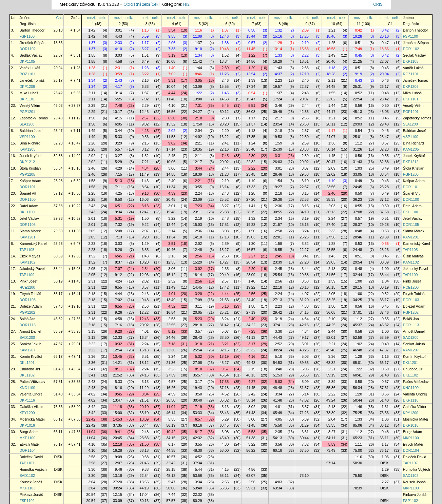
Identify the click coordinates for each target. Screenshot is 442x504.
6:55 (145, 250)
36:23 (358, 199)
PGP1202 (27, 312)
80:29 (198, 501)
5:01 (305, 344)
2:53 (172, 319)
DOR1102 (27, 49)
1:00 (385, 269)
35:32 (251, 350)
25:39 (278, 149)
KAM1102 (27, 262)
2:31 (119, 68)
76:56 (58, 407)
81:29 (304, 425)
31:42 (224, 325)
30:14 (331, 149)
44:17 (331, 112)
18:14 (198, 275)
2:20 (225, 131)
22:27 (304, 250)
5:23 (199, 319)
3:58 (305, 281)
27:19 (251, 312)
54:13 (278, 438)
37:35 (118, 425)
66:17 (58, 356)
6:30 (172, 118)
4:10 (119, 49)
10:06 (171, 162)
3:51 (172, 244)
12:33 (171, 262)
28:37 (358, 225)
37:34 (198, 463)
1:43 (279, 68)
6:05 (119, 124)
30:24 (118, 488)
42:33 (304, 112)
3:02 (199, 269)
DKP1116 (27, 400)
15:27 (224, 250)
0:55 (385, 156)
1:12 (358, 143)
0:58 (252, 30)
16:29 (278, 61)
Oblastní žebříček (141, 4)
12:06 (144, 275)
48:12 (171, 476)
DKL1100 (27, 212)
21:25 (358, 61)
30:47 (331, 162)
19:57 (278, 86)
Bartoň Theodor (32, 30)
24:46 (171, 337)
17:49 (358, 49)
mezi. (91, 18)
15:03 (198, 225)
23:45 (251, 174)
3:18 (199, 344)
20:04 (58, 68)
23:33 (144, 438)
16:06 (144, 199)
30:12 (224, 112)
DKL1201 (27, 363)
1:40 (172, 68)
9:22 (145, 225)
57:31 (58, 382)
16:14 (224, 187)
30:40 (198, 400)
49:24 (331, 400)
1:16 (145, 30)
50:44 (358, 400)
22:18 (278, 287)
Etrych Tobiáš (30, 294)
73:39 (331, 413)
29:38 (278, 199)
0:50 (385, 105)
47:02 (304, 400)
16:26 (171, 388)
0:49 (385, 168)
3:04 (92, 482)
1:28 (92, 68)
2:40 (305, 80)
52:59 (358, 337)
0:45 (358, 55)
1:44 (199, 68)
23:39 (278, 262)
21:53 (224, 300)
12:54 (251, 74)
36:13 (331, 212)
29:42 (278, 312)
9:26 (119, 312)
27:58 (331, 237)
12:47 (144, 212)
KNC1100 (27, 388)
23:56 (331, 187)
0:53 (385, 231)
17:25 (304, 36)
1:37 (225, 30)
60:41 (358, 375)
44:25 (331, 325)
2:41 (225, 143)
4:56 (252, 469)
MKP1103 (27, 488)
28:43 (198, 337)
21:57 (278, 225)
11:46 (171, 99)
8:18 (199, 369)
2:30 (225, 118)
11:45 (251, 49)
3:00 (252, 419)
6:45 (119, 256)
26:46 (278, 174)
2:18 (199, 118)
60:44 (304, 438)
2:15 (145, 143)
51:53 (278, 375)
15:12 (171, 275)
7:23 (199, 206)
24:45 (358, 187)
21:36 (171, 363)
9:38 (145, 457)
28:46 (358, 237)
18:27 (224, 262)
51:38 (251, 438)
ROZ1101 (27, 74)
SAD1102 (27, 476)
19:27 (278, 187)
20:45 (171, 199)
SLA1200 (27, 124)
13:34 (224, 61)
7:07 (119, 269)
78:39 (358, 488)
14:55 (171, 174)
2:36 (279, 206)
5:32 (199, 356)
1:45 (225, 93)
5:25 (119, 99)
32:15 (224, 350)
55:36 (331, 388)
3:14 (119, 93)
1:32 (279, 30)
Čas (59, 18)
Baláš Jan (27, 319)
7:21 (145, 162)
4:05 (279, 419)
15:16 (278, 36)
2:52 (172, 281)
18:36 (58, 43)
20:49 (224, 275)
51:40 (58, 394)
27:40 (331, 225)
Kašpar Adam (30, 181)
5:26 (119, 250)
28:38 (304, 149)
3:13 (145, 206)
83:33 (331, 425)
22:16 (224, 149)
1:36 (332, 143)
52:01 (331, 337)
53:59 (58, 331)
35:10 (144, 413)
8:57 (145, 287)
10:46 (171, 250)
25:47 (58, 131)
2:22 (305, 55)
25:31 (358, 86)
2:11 (332, 80)
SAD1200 (27, 337)
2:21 (199, 143)
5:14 (305, 394)
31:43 (358, 162)
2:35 (225, 269)
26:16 (304, 287)
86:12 (58, 419)
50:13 (144, 501)
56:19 (171, 425)
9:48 (145, 300)
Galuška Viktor (31, 407)
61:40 (58, 369)
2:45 (172, 156)
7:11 (119, 187)
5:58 (252, 432)
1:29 (279, 43)
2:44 (305, 105)
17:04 (144, 495)
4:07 (305, 294)
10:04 (171, 86)
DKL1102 (27, 375)
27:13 (278, 300)
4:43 (119, 36)
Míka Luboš (29, 93)
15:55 (224, 86)
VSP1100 (27, 137)
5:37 (305, 407)
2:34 (279, 218)
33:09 (118, 501)
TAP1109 (27, 275)
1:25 (332, 43)
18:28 (331, 74)
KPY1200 (27, 413)
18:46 (331, 36)
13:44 (251, 36)
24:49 (251, 300)
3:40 (279, 369)
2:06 (172, 43)
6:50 (119, 199)
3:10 (305, 181)
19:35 (198, 149)
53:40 (198, 488)
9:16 (145, 193)
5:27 (145, 49)
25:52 (224, 199)
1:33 (279, 55)
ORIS (378, 4)
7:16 (119, 325)
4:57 (172, 382)
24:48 (331, 86)
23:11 (198, 212)
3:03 (119, 55)
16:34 (144, 337)
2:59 (305, 143)
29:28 (58, 218)
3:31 (172, 80)
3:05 (199, 80)
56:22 (251, 450)
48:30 (198, 450)
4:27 (252, 382)
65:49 (278, 413)
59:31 (251, 488)
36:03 (251, 112)
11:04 (171, 407)
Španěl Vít (28, 193)
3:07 (305, 168)
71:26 (304, 413)
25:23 (58, 244)
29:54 (358, 262)
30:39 (58, 256)
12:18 (118, 444)
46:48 (358, 350)
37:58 (58, 206)
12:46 (224, 36)
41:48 (278, 400)
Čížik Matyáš (30, 256)
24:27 (198, 112)
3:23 (172, 369)
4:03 (279, 482)
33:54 (58, 168)
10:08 (171, 61)
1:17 (145, 43)
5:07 (225, 331)
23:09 (198, 199)
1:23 (145, 68)
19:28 (358, 36)
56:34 (358, 388)
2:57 (145, 118)
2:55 (225, 482)
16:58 (331, 49)
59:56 (304, 363)
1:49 (332, 55)
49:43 (251, 363)
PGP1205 (27, 174)
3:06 (172, 168)
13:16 (118, 476)
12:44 (171, 225)
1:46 (358, 407)
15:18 (144, 350)
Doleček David (31, 457)
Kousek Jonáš (31, 482)
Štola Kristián (30, 168)
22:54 (358, 99)
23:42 (58, 93)
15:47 (251, 99)
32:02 (331, 174)
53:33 (198, 413)
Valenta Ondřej (31, 394)
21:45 (144, 463)
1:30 (252, 244)
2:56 (305, 118)
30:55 (278, 212)
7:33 (172, 49)
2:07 (145, 231)
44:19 (144, 488)
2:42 (252, 394)
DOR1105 (27, 225)
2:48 (225, 218)
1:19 (252, 181)
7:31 (199, 105)
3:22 (172, 218)
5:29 (119, 162)
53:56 (198, 476)
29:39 (58, 231)
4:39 (172, 193)
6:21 (225, 344)
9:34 (119, 212)
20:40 (331, 61)
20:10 (58, 30)
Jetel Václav (29, 218)
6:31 (305, 432)
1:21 (332, 30)
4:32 (172, 306)
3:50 (199, 394)
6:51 (119, 206)
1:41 (252, 206)
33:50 (224, 337)
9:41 (119, 432)
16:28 (118, 450)
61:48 (251, 413)
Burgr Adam (29, 432)
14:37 (278, 74)
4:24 (119, 281)
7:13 (119, 237)
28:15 (331, 287)
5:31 (119, 218)
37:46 (58, 306)
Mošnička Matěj (32, 419)
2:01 (92, 218)
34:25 (358, 300)
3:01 (119, 30)
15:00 (118, 413)
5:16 (225, 306)
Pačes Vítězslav (32, 382)
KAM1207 (27, 350)
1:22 (252, 55)
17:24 (278, 99)
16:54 (171, 312)
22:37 (304, 86)
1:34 (199, 55)
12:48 (198, 250)
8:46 (199, 74)
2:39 (225, 68)
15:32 (171, 124)
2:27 (252, 256)
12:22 (144, 312)
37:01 (358, 312)
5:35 (172, 419)
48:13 (251, 375)
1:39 (252, 80)
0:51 (358, 43)
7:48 (119, 105)
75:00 (358, 450)
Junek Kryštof (30, 156)
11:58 (171, 137)
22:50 (304, 137)
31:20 (304, 300)
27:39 (171, 375)
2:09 (305, 30)
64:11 (331, 438)
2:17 (279, 118)
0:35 (385, 244)
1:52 (225, 55)
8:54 (145, 187)
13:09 (198, 86)
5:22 (145, 74)
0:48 (385, 93)
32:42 (171, 463)
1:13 (252, 131)
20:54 (251, 262)
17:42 (224, 287)
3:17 (252, 344)
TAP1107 (27, 463)
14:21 (118, 363)
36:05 (331, 312)
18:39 (198, 174)
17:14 (171, 149)
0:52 (358, 93)
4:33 (305, 306)
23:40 (251, 149)
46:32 (58, 319)
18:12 (144, 363)
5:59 (145, 36)
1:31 (385, 407)
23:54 (278, 124)
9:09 (119, 457)
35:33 (331, 199)
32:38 (58, 156)
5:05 (305, 369)
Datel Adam (29, 206)
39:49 (278, 112)
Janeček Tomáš (32, 80)
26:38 (224, 212)
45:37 (358, 325)
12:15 (118, 495)
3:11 (199, 306)
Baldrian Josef (31, 131)
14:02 (198, 137)
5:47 (172, 482)
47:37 (58, 344)
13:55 (198, 187)
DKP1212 (27, 162)
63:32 (331, 363)
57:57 (171, 501)
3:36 (92, 356)
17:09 (198, 300)
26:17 (58, 80)
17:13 (224, 237)
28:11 (331, 124)
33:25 (331, 300)
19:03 (251, 237)
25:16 (304, 225)
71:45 (251, 425)
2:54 (145, 269)
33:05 (358, 174)
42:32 (198, 438)
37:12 (58, 193)
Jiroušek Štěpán (32, 43)
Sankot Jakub (30, 344)
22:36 (171, 350)
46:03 (58, 105)
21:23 (224, 174)
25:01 (358, 137)
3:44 (119, 131)
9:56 (145, 137)
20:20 (224, 124)
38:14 (251, 400)
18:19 (224, 356)
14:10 (198, 237)
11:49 (144, 174)
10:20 (144, 262)
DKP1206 (27, 86)
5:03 (305, 356)
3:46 (279, 105)
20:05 (198, 312)
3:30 (279, 331)
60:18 (278, 450)
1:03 (358, 168)
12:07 (118, 463)
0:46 (385, 80)
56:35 (224, 488)
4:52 (225, 394)
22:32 (251, 162)
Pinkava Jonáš (31, 495)
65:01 (358, 363)
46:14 (171, 413)
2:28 (92, 143)
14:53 (224, 99)
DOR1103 (27, 300)
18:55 (278, 250)
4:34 (145, 168)
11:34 (171, 187)
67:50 (304, 450)
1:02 (358, 344)
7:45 (225, 156)
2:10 (332, 319)
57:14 (331, 463)
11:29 (144, 388)
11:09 (198, 36)
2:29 (92, 105)
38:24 (278, 350)
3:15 (305, 193)
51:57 (304, 388)
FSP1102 (27, 501)
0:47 (385, 43)
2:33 (119, 43)
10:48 (224, 49)
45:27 (224, 363)
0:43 (358, 80)
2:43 (119, 80)
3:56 (279, 444)
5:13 (119, 181)
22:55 (171, 325)
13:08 (198, 99)
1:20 (358, 394)
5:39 (305, 419)
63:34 (278, 488)
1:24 (252, 143)
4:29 (119, 168)
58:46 (224, 413)
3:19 (172, 55)
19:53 (278, 137)
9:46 (119, 469)
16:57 (251, 250)
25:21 (224, 312)
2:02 (172, 131)
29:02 (304, 162)
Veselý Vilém (30, 105)
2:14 (172, 231)
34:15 (304, 312)
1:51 (145, 55)
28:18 (198, 325)
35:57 (198, 375)
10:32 (118, 344)
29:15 (358, 287)
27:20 (251, 199)
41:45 (251, 388)
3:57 (199, 331)
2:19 (305, 43)
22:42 (91, 419)
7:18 (172, 344)
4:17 (119, 86)
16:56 (171, 112)
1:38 (225, 43)
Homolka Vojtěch (33, 469)
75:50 (278, 425)
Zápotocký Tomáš (33, 118)
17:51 (224, 225)
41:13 (251, 337)
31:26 (358, 149)
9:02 (145, 124)
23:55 (331, 250)
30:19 (58, 281)
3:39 (332, 382)
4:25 (119, 193)
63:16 (198, 425)
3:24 (305, 231)
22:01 (278, 237)
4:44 (172, 93)
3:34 (279, 394)
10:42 (171, 432)
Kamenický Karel (33, 244)
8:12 (145, 149)
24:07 (331, 137)
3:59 (119, 74)
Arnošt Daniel (30, 331)
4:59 (172, 394)
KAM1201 (27, 237)
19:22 (251, 287)
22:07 (58, 55)
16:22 (224, 137)
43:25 (304, 350)
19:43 (198, 388)
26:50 (304, 124)
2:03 (332, 206)
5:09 (305, 382)
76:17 (58, 444)
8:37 (119, 262)
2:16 (145, 80)
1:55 (92, 55)
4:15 (119, 118)
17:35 (251, 137)
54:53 (278, 363)
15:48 (171, 212)
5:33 (119, 137)
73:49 (331, 450)
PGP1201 (27, 112)
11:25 (224, 74)
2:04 (199, 131)
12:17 (198, 162)
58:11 (224, 476)
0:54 (252, 93)
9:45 (119, 394)
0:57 (252, 43)
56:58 (304, 375)
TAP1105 (27, 250)
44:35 (171, 450)
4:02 (92, 394)
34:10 (304, 212)
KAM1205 (27, 149)
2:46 (225, 80)
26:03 (278, 162)
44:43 (278, 337)
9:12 (119, 275)
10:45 (118, 356)
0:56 (358, 105)
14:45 (198, 287)
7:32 (119, 225)
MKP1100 (27, 438)
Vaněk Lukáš (30, 68)
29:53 (304, 174)
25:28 (58, 181)
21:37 (251, 124)
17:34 (251, 86)
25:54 (278, 275)
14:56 (251, 61)
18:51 (304, 61)
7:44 (172, 495)
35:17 (58, 294)
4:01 (172, 294)
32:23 (58, 143)
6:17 (172, 444)
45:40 (224, 438)
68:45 (224, 425)
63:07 (251, 476)
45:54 (224, 375)
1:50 (92, 118)
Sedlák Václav (31, 55)
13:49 (171, 300)
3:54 (172, 30)
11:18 (118, 407)
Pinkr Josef (28, 281)
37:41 (278, 325)
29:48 (58, 118)
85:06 (358, 425)
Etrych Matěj (29, 444)
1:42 (92, 30)
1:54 (279, 181)
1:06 (385, 419)
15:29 (198, 262)
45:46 (331, 350)
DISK (59, 457)
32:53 (304, 199)
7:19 (199, 407)
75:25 (358, 413)
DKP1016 (27, 425)
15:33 (304, 49)
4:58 (119, 61)
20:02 (224, 162)
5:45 (225, 105)
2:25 (92, 193)
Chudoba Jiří (30, 369)
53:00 (224, 450)
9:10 (199, 49)
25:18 (171, 469)
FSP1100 (27, 36)
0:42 (358, 30)
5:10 (279, 356)
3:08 (225, 432)
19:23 (251, 225)
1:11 (358, 444)
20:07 (304, 99)
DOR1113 (27, 325)
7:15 (119, 174)
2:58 (279, 231)
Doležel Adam (31, 306)
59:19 (331, 375)
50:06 (171, 488)
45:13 (358, 112)
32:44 (358, 275)
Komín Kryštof (31, 356)
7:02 (172, 74)
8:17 (199, 432)
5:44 (199, 469)
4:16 (252, 356)
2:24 (199, 193)
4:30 (225, 444)
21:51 (144, 400)
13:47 (118, 400)
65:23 (358, 438)
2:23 (279, 80)
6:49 (145, 61)
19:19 (358, 74)
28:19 (251, 212)
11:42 (198, 61)
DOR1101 (27, 187)
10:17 (118, 112)
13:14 (278, 49)
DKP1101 (27, 99)
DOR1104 (27, 450)
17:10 (304, 74)
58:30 (358, 463)
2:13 (172, 256)
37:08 (358, 212)
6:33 (145, 86)
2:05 (92, 231)
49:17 (304, 337)
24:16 (144, 375)
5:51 (252, 105)
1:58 (92, 181)
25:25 (304, 237)
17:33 (251, 187)
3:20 (199, 294)
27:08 (198, 363)
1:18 (332, 68)
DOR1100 (27, 199)
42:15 (304, 325)
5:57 (119, 149)
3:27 (119, 156)
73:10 (304, 476)
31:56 (331, 275)
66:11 (58, 432)
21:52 (118, 375)
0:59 (385, 369)
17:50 (198, 124)
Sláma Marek (30, 231)
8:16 (119, 388)
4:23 (145, 131)
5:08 (119, 231)
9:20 (145, 237)
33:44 (58, 269)
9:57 (225, 369)
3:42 (92, 407)
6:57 (199, 419)
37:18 (224, 388)
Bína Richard (30, 143)
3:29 (119, 143)
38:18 (144, 450)
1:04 (385, 281)
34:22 (251, 325)
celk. (102, 18)
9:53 (172, 36)
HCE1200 (27, 287)
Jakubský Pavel (32, 269)
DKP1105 (27, 61)
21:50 (144, 444)
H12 (186, 4)
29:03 (358, 124)
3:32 (305, 244)
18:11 (118, 369)
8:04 (145, 394)
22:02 (331, 99)
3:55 (199, 444)
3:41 (305, 256)
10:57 (171, 457)
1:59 (279, 143)
